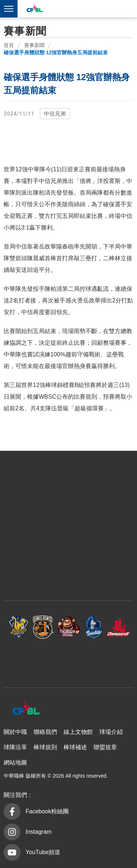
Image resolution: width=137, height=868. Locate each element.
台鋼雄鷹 (69, 660)
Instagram (39, 832)
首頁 (9, 45)
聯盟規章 (105, 747)
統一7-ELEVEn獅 (43, 627)
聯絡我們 (45, 732)
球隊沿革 (15, 747)
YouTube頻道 (43, 852)
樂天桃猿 (69, 627)
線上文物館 (78, 732)
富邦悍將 (94, 627)
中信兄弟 (55, 114)
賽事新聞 (34, 45)
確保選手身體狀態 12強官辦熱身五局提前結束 (56, 52)
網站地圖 (15, 763)
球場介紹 (111, 732)
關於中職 (15, 732)
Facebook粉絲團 (47, 811)
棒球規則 (45, 747)
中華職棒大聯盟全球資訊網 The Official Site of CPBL (34, 9)
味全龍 (118, 627)
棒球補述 (75, 747)
